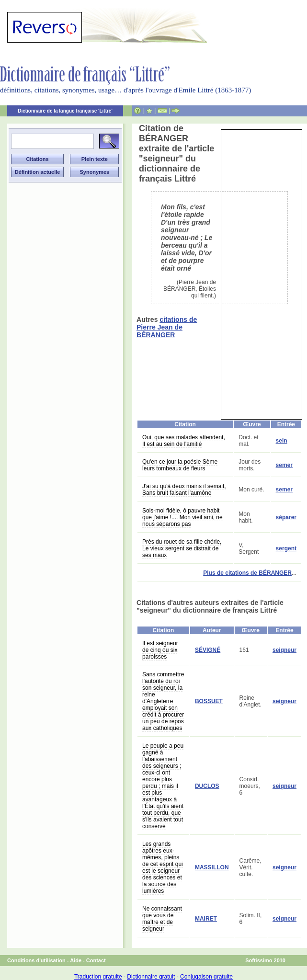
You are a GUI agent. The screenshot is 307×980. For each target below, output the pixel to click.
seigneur (284, 650)
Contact (96, 960)
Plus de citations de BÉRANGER (247, 573)
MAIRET (206, 919)
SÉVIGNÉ (208, 650)
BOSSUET (209, 701)
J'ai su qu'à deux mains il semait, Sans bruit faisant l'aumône (184, 490)
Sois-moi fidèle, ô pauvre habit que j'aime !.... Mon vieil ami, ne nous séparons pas (182, 517)
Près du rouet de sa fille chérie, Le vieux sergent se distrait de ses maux (182, 548)
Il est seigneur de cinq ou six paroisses (160, 650)
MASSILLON (212, 867)
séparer (286, 517)
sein (282, 441)
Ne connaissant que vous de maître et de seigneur (162, 919)
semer (284, 465)
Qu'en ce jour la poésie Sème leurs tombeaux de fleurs (180, 465)
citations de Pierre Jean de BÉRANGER (167, 327)
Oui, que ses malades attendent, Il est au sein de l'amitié (184, 441)
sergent (286, 548)
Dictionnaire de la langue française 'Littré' (65, 111)
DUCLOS (207, 786)
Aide (76, 960)
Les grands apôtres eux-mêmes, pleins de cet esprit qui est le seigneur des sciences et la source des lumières (163, 867)
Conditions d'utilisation (36, 960)
